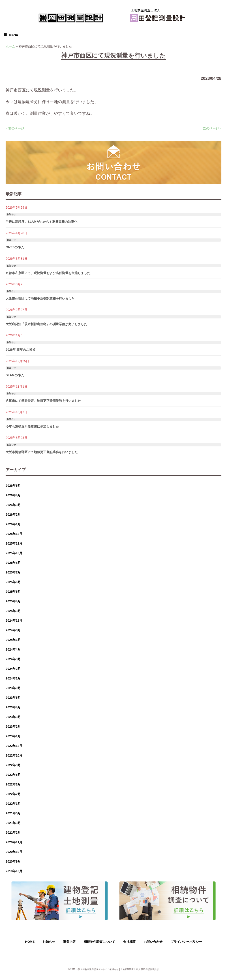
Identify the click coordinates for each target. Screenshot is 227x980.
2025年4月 (13, 601)
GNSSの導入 (15, 247)
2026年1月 (13, 524)
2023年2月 (13, 727)
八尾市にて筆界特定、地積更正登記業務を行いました (43, 401)
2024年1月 (13, 678)
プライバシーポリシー (186, 942)
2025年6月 (13, 582)
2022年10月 (14, 755)
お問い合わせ (153, 942)
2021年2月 (13, 833)
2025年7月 (13, 572)
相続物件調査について (99, 942)
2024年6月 (13, 640)
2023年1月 (13, 736)
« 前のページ (15, 128)
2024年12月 (14, 621)
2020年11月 (14, 842)
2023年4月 (13, 707)
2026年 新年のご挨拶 (20, 350)
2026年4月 (13, 495)
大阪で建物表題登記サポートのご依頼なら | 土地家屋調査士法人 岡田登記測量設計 (117, 969)
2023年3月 (13, 717)
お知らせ (11, 214)
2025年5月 (13, 592)
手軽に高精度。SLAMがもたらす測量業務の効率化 (41, 222)
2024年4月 (13, 649)
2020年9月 (13, 861)
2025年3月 (13, 611)
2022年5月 (13, 775)
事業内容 (69, 942)
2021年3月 (13, 823)
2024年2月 (13, 669)
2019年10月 (14, 871)
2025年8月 (13, 563)
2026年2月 (13, 515)
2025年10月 (14, 553)
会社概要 (129, 942)
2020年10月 (14, 852)
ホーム (10, 46)
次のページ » (212, 128)
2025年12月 (14, 534)
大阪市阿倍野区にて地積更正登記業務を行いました (42, 452)
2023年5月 (13, 698)
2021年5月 (13, 813)
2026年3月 (13, 505)
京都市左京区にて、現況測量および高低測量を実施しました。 (49, 273)
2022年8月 (13, 765)
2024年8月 (13, 630)
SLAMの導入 (15, 375)
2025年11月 (14, 543)
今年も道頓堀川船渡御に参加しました (32, 426)
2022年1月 (13, 804)
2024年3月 (13, 659)
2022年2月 (13, 794)
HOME (30, 942)
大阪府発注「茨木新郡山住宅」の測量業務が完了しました (46, 324)
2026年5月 (13, 486)
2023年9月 (13, 688)
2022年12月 (14, 746)
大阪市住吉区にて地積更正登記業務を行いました (40, 299)
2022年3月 (13, 784)
